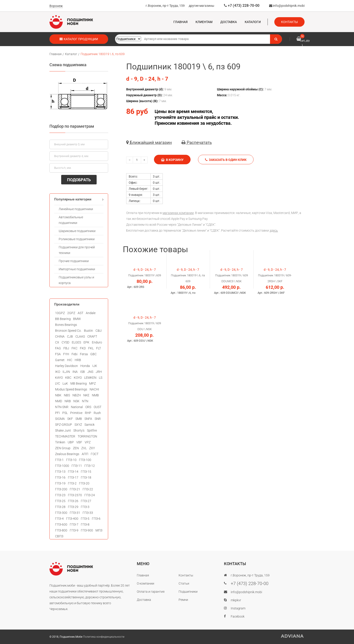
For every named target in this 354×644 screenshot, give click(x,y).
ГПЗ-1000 (62, 466)
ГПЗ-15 (86, 472)
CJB (70, 336)
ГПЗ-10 (71, 460)
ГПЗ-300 (61, 513)
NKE (86, 395)
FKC (75, 348)
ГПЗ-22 (88, 489)
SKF (70, 419)
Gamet (60, 360)
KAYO (59, 378)
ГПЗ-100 (85, 460)
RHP (88, 413)
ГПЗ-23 (60, 495)
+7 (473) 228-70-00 (242, 6)
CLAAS (80, 336)
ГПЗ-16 (60, 477)
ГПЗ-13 (60, 472)
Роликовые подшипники (77, 239)
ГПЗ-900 (87, 530)
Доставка (229, 22)
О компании (146, 583)
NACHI (94, 389)
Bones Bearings (66, 325)
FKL (91, 348)
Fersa (84, 354)
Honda (85, 366)
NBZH (77, 395)
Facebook (238, 616)
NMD (59, 401)
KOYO (78, 378)
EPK (86, 342)
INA (75, 372)
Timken (60, 442)
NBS (67, 395)
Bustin (88, 331)
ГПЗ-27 (86, 501)
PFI (57, 413)
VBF (79, 442)
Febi (75, 354)
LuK (65, 383)
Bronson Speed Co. (68, 331)
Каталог (71, 54)
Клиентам (204, 22)
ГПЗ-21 (75, 489)
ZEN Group (63, 448)
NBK (58, 395)
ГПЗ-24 (90, 495)
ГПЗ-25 (60, 501)
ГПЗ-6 (96, 519)
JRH (99, 372)
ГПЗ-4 (59, 519)
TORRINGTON (87, 436)
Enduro (97, 342)
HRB (78, 360)
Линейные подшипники (76, 209)
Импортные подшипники (77, 269)
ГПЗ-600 (61, 524)
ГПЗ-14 (73, 472)
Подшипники (188, 592)
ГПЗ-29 (73, 507)
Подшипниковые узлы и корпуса (76, 280)
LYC (58, 383)
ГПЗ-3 (85, 507)
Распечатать (197, 142)
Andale (91, 313)
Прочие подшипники (74, 261)
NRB (68, 401)
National (77, 407)
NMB (95, 395)
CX (57, 342)
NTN (85, 401)
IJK (95, 366)
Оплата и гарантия (151, 592)
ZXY (92, 448)
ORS (88, 407)
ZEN (76, 448)
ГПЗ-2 (72, 483)
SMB (79, 419)
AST (80, 313)
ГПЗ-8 (85, 524)
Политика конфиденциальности (104, 637)
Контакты (289, 22)
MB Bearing (79, 383)
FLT (99, 348)
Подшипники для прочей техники (77, 250)
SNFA (88, 419)
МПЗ (99, 530)
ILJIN (66, 372)
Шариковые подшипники (77, 231)
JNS (90, 372)
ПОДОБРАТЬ (79, 180)
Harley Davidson (66, 366)
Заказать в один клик (226, 160)
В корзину (172, 160)
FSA (58, 354)
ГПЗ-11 (77, 466)
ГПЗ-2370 (75, 495)
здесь (274, 230)
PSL (65, 413)
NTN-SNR (62, 407)
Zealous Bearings (67, 454)
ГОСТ (95, 454)
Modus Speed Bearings (71, 389)
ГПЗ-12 (90, 466)
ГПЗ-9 (74, 530)
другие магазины (201, 6)
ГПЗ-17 (73, 477)
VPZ (88, 442)
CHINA (60, 336)
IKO (58, 372)
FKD (83, 348)
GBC (93, 354)
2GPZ (71, 313)
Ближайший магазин (149, 142)
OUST (98, 407)
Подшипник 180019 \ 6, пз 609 (103, 54)
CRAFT (92, 336)
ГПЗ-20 (84, 483)
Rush (97, 413)
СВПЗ (59, 536)
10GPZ (60, 313)
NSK (76, 401)
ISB (83, 372)
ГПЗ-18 (86, 477)
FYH (66, 354)
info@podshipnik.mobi (287, 6)
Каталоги (253, 22)
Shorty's (79, 430)
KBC (68, 378)
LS (101, 378)
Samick (90, 425)
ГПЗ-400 (72, 519)
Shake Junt (63, 430)
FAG (58, 348)
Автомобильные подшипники (71, 220)
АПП (85, 454)
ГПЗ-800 (61, 530)
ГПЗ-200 (61, 489)
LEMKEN (90, 378)
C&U (99, 331)
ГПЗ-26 (73, 501)
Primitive (76, 413)
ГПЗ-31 (75, 513)
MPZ (92, 383)
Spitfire (92, 430)
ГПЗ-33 (88, 513)
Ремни (183, 600)
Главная (180, 22)
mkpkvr (236, 600)
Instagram (238, 608)
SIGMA (60, 419)
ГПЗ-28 (60, 507)
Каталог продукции (79, 39)
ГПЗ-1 (59, 460)
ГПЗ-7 (74, 524)
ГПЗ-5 (85, 519)
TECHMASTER (65, 436)
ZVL (84, 448)
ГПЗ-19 (60, 483)
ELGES (76, 342)
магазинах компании (178, 213)
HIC (70, 360)
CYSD (65, 342)
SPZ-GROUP (64, 425)
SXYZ (78, 425)
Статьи (184, 583)
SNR (98, 419)
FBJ (66, 348)
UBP (71, 442)
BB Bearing (63, 319)
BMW (77, 319)
